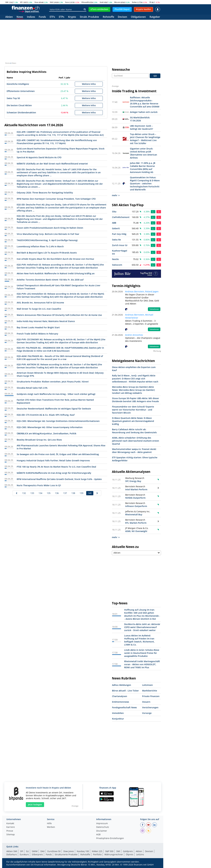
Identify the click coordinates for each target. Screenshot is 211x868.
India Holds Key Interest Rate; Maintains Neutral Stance (46, 321)
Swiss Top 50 (13, 98)
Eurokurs (24, 854)
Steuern (146, 702)
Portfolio (97, 854)
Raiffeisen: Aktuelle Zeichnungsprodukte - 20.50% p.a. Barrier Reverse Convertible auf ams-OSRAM (145, 102)
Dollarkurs (12, 854)
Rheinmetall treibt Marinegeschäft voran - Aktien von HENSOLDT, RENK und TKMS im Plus (142, 664)
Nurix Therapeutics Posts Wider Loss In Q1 (39, 485)
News (20, 17)
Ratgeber (155, 17)
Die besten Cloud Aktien (19, 105)
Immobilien (118, 713)
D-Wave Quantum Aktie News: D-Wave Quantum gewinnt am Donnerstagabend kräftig (133, 421)
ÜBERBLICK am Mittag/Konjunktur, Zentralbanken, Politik (47, 433)
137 (65, 493)
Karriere (11, 827)
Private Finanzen (151, 696)
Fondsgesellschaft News (124, 707)
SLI (27, 851)
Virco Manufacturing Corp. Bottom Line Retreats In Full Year (48, 234)
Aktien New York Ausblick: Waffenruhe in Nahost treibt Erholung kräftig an (56, 273)
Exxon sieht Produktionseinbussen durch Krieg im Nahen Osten (50, 228)
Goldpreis (128, 851)
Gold (102, 2)
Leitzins (140, 854)
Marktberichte (150, 691)
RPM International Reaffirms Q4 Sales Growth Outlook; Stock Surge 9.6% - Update (59, 479)
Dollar (134, 2)
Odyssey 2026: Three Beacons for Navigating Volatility (45, 193)
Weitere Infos (89, 84)
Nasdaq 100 (83, 851)
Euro (67, 2)
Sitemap (11, 835)
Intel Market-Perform (136, 489)
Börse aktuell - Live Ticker (125, 691)
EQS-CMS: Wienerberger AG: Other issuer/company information (50, 427)
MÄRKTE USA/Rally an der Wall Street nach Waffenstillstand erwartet (52, 164)
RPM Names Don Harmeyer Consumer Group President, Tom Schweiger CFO (56, 199)
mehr (116, 195)
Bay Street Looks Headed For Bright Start (38, 327)
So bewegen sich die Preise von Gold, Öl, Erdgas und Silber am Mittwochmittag (58, 454)
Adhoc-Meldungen (122, 685)
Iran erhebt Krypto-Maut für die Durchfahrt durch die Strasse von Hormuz (55, 259)
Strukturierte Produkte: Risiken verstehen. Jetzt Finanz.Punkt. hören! (53, 382)
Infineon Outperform (136, 506)
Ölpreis (130, 854)
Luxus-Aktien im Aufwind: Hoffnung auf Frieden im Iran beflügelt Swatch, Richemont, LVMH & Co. (139, 640)
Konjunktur (118, 719)
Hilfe (49, 824)
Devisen (122, 17)
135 (49, 493)
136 (57, 493)
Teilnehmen (154, 309)
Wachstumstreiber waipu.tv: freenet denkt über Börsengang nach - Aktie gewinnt (134, 451)
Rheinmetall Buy (134, 514)
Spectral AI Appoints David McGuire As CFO (39, 157)
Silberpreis (37, 854)
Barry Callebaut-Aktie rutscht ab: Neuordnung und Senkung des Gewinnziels (134, 431)
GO (155, 76)
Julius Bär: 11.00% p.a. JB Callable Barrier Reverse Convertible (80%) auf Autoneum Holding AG (143, 168)
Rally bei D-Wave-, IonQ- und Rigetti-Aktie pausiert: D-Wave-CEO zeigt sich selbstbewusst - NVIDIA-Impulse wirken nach (135, 379)
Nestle (115, 259)
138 (73, 493)
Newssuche (121, 69)
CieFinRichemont (121, 217)
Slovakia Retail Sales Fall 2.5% (32, 388)
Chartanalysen (120, 696)
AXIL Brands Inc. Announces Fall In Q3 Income (40, 303)
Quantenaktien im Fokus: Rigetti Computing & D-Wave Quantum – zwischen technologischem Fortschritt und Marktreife (145, 183)
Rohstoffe (108, 17)
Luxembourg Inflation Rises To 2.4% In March (40, 246)
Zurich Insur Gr (120, 245)
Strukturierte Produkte (66, 854)
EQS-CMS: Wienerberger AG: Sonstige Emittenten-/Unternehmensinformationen (58, 421)
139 (81, 493)
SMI (7, 2)
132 (24, 493)
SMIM (35, 851)
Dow (36, 2)
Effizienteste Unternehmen (21, 91)
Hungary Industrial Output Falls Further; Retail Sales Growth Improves (53, 460)
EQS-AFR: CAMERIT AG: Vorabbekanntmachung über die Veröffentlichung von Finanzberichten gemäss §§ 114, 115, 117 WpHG (57, 142)
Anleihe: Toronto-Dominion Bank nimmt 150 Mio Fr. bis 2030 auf (50, 280)
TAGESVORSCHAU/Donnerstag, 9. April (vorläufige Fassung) (47, 240)
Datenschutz (103, 827)
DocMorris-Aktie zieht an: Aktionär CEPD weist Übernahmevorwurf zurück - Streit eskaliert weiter (142, 627)
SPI (21, 2)
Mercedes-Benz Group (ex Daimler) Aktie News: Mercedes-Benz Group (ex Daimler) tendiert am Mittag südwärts (133, 390)
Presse (10, 831)
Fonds (42, 17)
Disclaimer (102, 831)
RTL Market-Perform (136, 523)
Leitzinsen (147, 685)
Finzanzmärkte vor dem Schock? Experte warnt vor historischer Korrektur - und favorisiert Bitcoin (133, 410)
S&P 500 (109, 851)
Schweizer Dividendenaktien (21, 112)
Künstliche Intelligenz (18, 84)
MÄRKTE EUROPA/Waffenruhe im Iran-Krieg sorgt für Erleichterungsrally (54, 473)
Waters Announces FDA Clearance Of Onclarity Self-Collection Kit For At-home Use (59, 315)
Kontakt (10, 824)
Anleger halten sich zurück (144, 112)
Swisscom (117, 265)
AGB (98, 835)
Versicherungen (150, 707)
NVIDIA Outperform (135, 498)
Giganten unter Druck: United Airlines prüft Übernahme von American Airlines (144, 153)
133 (32, 493)
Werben (51, 827)
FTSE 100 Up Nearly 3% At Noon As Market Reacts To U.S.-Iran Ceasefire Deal (56, 467)
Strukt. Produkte (89, 17)
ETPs (62, 17)
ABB (114, 223)
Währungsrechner (114, 854)
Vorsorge (147, 713)
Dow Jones (69, 851)
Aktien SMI (12, 851)
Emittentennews (121, 702)
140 (90, 493)
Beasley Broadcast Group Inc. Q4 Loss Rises (39, 440)
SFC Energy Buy (133, 481)
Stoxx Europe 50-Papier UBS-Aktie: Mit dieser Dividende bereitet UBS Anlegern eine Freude (136, 400)
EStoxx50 (85, 2)
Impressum (102, 824)
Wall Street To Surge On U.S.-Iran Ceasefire (39, 309)
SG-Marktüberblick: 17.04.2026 (140, 119)
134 (40, 493)
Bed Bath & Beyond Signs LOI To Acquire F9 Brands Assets (47, 253)
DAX (52, 2)
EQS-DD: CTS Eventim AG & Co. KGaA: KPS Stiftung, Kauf (46, 415)
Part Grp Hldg (119, 234)
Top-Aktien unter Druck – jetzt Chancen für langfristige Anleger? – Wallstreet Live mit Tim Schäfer (145, 139)
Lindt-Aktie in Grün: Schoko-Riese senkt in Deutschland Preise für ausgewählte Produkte (142, 653)
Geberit (116, 228)
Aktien (9, 17)
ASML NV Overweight (136, 531)
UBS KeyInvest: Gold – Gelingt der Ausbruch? (141, 127)
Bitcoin (117, 2)
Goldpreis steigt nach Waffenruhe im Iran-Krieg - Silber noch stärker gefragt (56, 394)
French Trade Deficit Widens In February (37, 334)
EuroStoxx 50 (54, 851)
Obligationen (138, 17)
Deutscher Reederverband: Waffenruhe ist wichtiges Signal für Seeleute (54, 409)
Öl (150, 2)
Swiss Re (116, 240)
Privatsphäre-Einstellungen (110, 838)
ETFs (52, 17)
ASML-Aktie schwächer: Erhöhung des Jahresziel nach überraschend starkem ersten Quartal (136, 441)
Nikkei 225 (97, 851)
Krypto (72, 17)
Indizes (31, 17)
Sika (114, 212)
